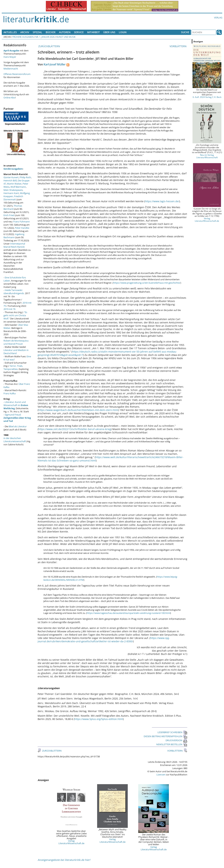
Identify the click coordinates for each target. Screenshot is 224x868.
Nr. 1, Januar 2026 (45, 37)
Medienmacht (11, 69)
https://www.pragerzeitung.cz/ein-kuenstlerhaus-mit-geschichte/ (147, 283)
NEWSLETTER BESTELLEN (172, 744)
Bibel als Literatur (18, 426)
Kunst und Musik (66, 37)
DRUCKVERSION (176, 740)
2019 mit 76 (9, 309)
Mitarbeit (93, 32)
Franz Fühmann (22, 222)
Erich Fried (9, 215)
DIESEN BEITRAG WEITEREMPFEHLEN (165, 736)
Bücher (51, 32)
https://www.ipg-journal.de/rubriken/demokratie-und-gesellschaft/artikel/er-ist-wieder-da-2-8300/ (104, 640)
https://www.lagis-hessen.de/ (162, 201)
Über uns (109, 32)
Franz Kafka (10, 393)
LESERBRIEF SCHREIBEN (172, 732)
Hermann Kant (11, 193)
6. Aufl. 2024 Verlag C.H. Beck (207, 97)
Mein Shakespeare (13, 190)
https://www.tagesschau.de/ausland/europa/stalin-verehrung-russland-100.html (129, 613)
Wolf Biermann (18, 187)
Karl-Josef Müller (55, 64)
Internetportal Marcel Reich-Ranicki (14, 245)
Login (123, 32)
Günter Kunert (11, 177)
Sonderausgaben (13, 169)
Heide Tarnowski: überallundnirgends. (14, 292)
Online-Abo (9, 98)
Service (79, 32)
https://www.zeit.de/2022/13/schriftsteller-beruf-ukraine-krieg (75, 429)
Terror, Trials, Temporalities (13, 367)
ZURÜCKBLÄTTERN (49, 46)
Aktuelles (10, 32)
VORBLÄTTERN (178, 46)
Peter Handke (22, 228)
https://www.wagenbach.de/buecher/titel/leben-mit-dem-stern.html (78, 410)
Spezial (37, 32)
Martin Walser (14, 184)
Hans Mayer (10, 57)
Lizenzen (161, 775)
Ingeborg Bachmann (14, 236)
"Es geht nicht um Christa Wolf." (15, 315)
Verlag (218, 18)
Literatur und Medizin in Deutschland (16, 352)
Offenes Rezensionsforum (17, 74)
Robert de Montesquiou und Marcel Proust (16, 342)
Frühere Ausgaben (23, 37)
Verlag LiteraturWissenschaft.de (71, 842)
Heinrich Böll (10, 180)
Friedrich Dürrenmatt (13, 198)
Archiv (25, 32)
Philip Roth (25, 177)
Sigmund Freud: (17, 418)
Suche (185, 32)
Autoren (65, 32)
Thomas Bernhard (13, 207)
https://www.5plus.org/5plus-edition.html (99, 719)
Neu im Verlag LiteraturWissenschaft (207, 156)
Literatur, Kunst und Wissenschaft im (16, 405)
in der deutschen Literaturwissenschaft (15, 440)
